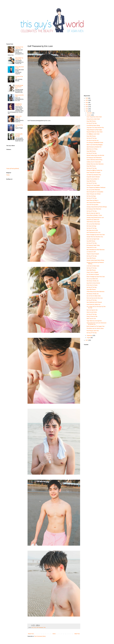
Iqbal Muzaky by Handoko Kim (94, 147)
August (89, 338)
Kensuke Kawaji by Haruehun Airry (19, 87)
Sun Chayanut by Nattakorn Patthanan (96, 188)
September (90, 335)
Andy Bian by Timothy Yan (18, 105)
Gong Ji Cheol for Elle (92, 316)
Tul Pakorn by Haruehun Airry (94, 175)
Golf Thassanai (40, 627)
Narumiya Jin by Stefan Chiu (19, 48)
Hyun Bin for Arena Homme (93, 283)
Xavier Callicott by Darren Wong (94, 160)
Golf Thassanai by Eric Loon (94, 232)
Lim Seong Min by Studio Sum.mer (19, 135)
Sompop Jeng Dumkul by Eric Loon (95, 218)
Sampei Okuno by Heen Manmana (95, 164)
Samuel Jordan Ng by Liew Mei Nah (95, 155)
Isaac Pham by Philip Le (93, 200)
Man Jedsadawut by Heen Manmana (96, 250)
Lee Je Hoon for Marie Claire (94, 296)
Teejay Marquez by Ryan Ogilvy (94, 130)
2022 (87, 102)
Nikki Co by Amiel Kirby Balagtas (95, 145)
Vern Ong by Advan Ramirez (94, 203)
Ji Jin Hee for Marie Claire (93, 266)
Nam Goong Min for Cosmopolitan (95, 192)
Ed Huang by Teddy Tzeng (93, 245)
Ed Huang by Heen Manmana (94, 209)
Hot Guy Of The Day (92, 123)
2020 (87, 107)
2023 (87, 100)
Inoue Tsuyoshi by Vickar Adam (94, 117)
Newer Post (31, 634)
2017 (87, 340)
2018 (87, 111)
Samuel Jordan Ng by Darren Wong (95, 260)
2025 (87, 98)
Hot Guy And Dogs (91, 196)
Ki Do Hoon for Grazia (92, 285)
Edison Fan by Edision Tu (93, 179)
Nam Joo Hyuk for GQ (92, 310)
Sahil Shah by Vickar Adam (93, 222)
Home (54, 634)
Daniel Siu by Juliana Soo (93, 220)
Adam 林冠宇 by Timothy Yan (19, 59)
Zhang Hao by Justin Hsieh (93, 119)
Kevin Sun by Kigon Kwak (93, 239)
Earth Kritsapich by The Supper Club (96, 326)
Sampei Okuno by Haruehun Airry (95, 237)
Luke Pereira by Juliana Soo (93, 304)
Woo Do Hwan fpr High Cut (93, 213)
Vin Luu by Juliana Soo (92, 279)
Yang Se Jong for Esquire (93, 254)
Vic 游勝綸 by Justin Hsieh (93, 134)
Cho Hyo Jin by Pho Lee (93, 140)
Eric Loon (34, 627)
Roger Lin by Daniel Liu (18, 117)
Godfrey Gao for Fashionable (94, 162)
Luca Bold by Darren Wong (93, 125)
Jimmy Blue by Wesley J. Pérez (94, 215)
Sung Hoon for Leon (92, 247)
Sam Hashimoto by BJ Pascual (94, 302)
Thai (45, 627)
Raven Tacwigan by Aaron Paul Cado (96, 235)
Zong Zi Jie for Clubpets (92, 272)
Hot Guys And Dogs (91, 226)
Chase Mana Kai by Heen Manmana (95, 292)
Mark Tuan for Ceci (91, 319)
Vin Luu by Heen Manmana (93, 190)
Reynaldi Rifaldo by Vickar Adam (95, 132)
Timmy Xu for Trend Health (93, 185)
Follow (8, 175)
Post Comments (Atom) (40, 636)
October (89, 115)
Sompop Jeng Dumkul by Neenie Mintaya (97, 207)
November (90, 113)
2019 (87, 109)
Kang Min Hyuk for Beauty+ (93, 177)
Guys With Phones (91, 121)
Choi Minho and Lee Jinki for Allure (95, 328)
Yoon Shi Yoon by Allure (92, 205)
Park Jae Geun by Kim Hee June (95, 298)
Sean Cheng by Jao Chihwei (94, 194)
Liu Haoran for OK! (91, 252)
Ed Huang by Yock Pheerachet (94, 158)
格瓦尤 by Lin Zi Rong (92, 149)
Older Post (77, 634)
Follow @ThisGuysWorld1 (13, 169)
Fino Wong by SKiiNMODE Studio (95, 143)
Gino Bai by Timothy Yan (93, 281)
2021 (87, 105)
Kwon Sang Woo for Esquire (94, 173)
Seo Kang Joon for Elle (92, 230)
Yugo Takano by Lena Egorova (94, 321)
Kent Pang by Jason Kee (93, 331)
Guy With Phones (91, 241)
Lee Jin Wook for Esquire (93, 274)
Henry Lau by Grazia (92, 312)
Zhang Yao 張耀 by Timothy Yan (94, 170)
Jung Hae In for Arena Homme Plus (95, 128)
